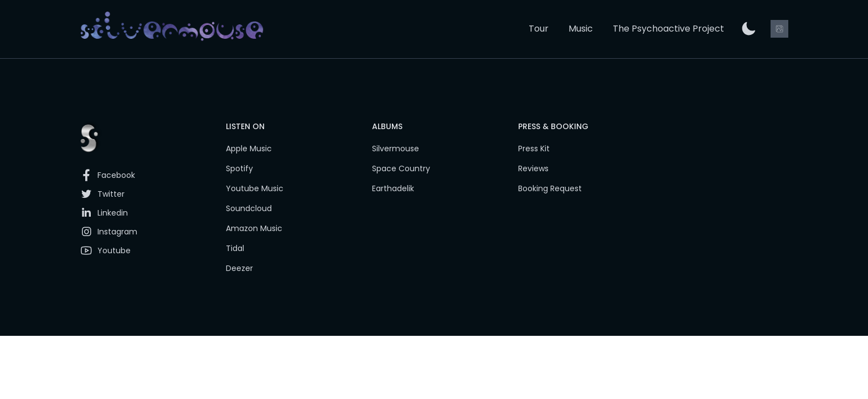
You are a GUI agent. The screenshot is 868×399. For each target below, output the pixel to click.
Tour (539, 29)
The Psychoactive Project (668, 29)
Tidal (235, 248)
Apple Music (249, 149)
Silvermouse (396, 149)
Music (581, 29)
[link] (172, 29)
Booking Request (550, 188)
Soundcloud (249, 208)
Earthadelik (393, 188)
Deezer (239, 268)
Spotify (239, 168)
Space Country (401, 168)
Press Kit (534, 149)
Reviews (533, 168)
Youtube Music (255, 188)
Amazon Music (254, 228)
